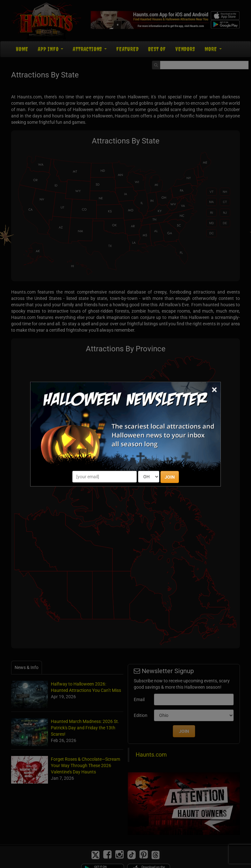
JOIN (170, 477)
